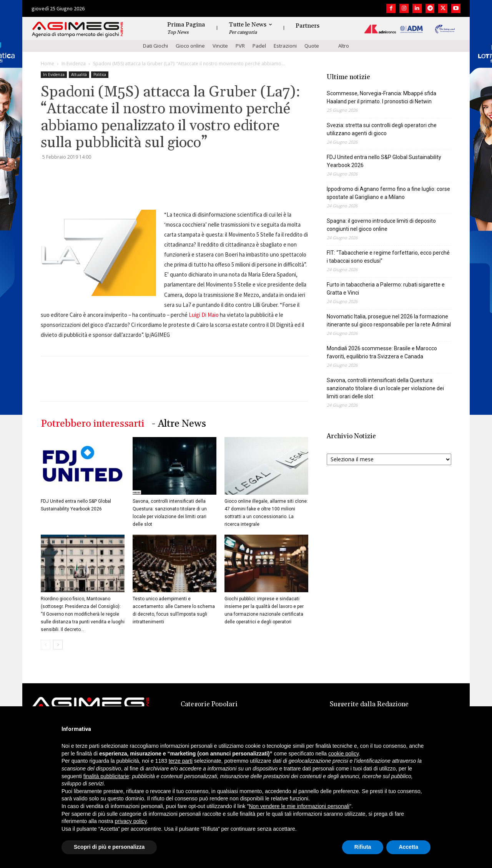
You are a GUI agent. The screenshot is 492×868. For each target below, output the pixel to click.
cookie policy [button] (343, 754)
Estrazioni (285, 46)
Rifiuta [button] (363, 847)
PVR (240, 46)
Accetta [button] (408, 847)
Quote (312, 46)
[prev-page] (46, 645)
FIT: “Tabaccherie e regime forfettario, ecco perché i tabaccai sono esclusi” (388, 257)
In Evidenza (74, 64)
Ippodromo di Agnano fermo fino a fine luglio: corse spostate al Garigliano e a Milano (388, 193)
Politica (100, 75)
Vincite (220, 46)
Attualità (79, 75)
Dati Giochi (155, 46)
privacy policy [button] (131, 821)
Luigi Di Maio (204, 315)
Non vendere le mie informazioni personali (299, 806)
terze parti (181, 761)
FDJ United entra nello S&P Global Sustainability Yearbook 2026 (384, 161)
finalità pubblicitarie (106, 776)
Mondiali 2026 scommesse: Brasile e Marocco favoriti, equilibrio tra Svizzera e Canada (382, 352)
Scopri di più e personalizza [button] (109, 847)
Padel (259, 46)
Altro (344, 46)
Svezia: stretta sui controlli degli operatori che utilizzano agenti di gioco (382, 129)
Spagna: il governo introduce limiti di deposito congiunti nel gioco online (381, 225)
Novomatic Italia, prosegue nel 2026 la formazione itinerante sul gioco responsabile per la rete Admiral (389, 321)
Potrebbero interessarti (92, 424)
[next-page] (58, 645)
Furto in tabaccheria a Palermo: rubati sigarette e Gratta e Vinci (386, 289)
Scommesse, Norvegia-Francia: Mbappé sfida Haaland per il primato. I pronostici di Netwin (381, 97)
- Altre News (179, 424)
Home (47, 64)
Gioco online (190, 46)
